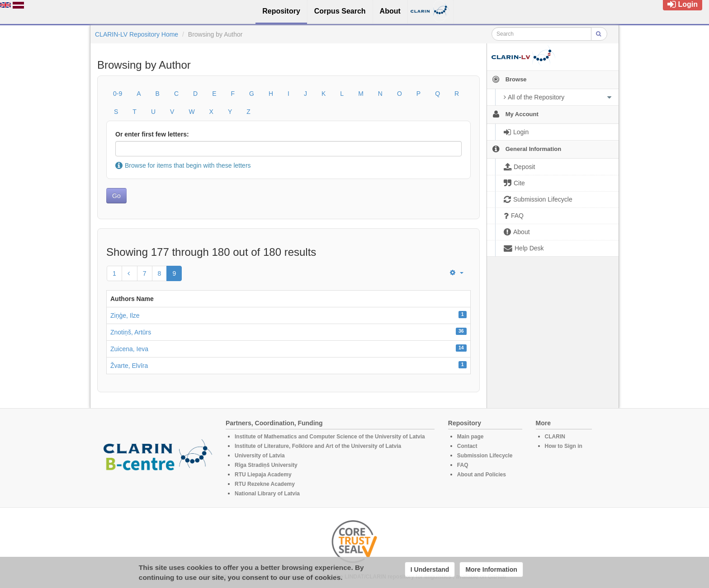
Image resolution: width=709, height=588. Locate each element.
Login (683, 4)
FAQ (463, 465)
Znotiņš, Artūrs (131, 332)
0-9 (118, 94)
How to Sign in (564, 446)
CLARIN (555, 437)
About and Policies (482, 475)
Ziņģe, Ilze (125, 315)
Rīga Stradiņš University (266, 465)
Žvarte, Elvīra (129, 366)
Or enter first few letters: (152, 134)
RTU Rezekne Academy (265, 484)
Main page (470, 437)
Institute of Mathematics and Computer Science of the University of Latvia (330, 437)
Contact (467, 446)
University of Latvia (260, 456)
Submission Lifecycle (485, 456)
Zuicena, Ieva (129, 349)
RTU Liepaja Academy (263, 475)
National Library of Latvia (267, 494)
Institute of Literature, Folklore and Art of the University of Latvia (318, 446)
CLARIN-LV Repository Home (137, 34)
